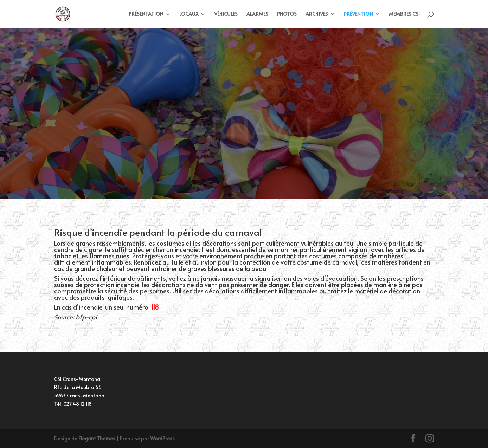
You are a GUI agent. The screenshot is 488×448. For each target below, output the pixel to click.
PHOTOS (287, 14)
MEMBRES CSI (404, 14)
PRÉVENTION (358, 14)
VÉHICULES (226, 14)
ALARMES (257, 14)
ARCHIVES (317, 14)
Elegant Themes (97, 438)
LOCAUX (189, 14)
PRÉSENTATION (146, 14)
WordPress (162, 438)
